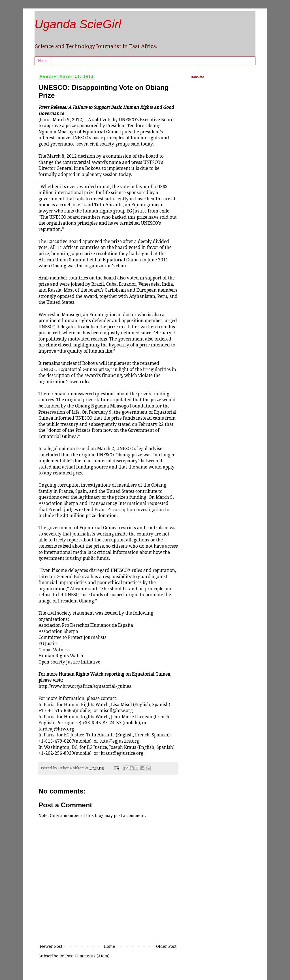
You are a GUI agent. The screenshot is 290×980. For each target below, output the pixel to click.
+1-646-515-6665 (56, 711)
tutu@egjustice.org (119, 741)
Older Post (166, 946)
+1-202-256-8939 (56, 753)
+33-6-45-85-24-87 (102, 723)
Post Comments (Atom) (88, 956)
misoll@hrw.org (116, 711)
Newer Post (51, 946)
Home (43, 61)
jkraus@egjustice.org (121, 753)
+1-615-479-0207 (56, 741)
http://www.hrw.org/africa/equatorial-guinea (85, 686)
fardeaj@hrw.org (56, 729)
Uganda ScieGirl (78, 24)
